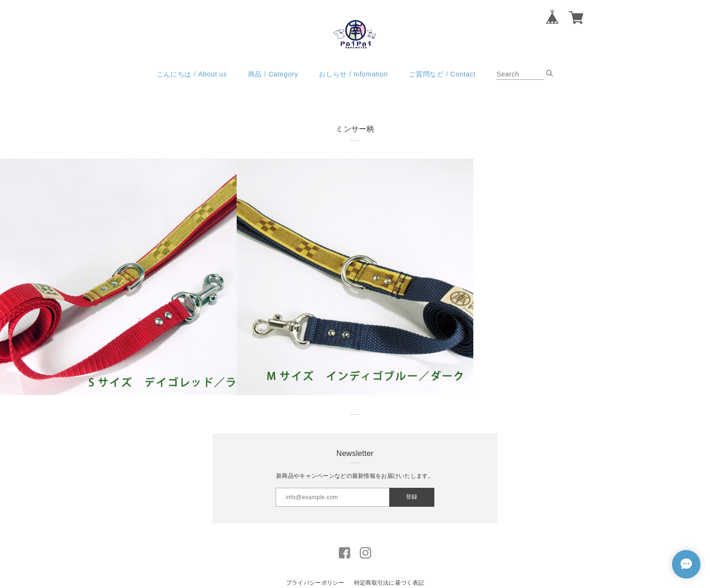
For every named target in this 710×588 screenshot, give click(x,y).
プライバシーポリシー (315, 583)
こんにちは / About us (192, 74)
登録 (412, 497)
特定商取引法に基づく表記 (389, 583)
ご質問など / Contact (442, 74)
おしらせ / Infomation (353, 74)
